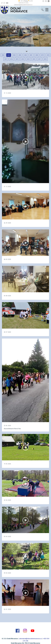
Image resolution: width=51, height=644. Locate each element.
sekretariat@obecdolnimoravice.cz (30, 639)
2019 (42, 55)
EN (46, 1)
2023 (20, 55)
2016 (11, 59)
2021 (31, 55)
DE (49, 1)
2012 (34, 59)
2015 (17, 59)
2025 (9, 55)
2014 (23, 59)
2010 (45, 59)
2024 (14, 55)
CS (43, 1)
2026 (3, 55)
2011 (40, 59)
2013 (28, 59)
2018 (48, 55)
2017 (6, 59)
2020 (37, 55)
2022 (25, 55)
